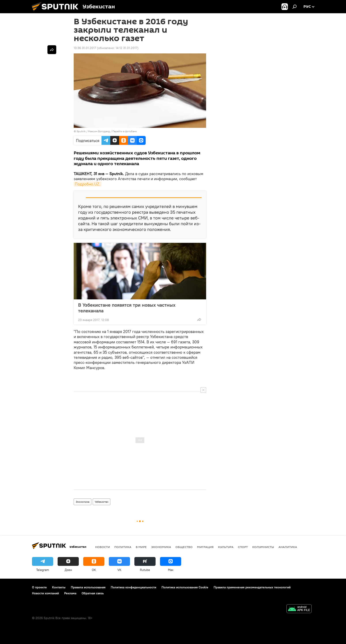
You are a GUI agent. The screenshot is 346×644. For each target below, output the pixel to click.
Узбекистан (102, 502)
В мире (141, 547)
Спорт (243, 547)
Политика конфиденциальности (134, 587)
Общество (184, 547)
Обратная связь (93, 593)
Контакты (59, 587)
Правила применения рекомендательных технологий (252, 587)
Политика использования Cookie (185, 587)
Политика (123, 547)
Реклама (70, 593)
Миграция (205, 547)
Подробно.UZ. (88, 184)
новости (102, 547)
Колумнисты (263, 547)
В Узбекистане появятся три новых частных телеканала (127, 308)
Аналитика (288, 547)
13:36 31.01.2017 (85, 48)
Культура (226, 547)
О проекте (39, 587)
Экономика (83, 502)
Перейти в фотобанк (125, 131)
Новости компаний (45, 593)
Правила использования (88, 587)
